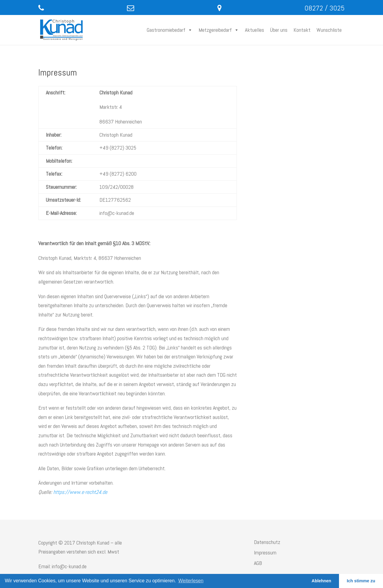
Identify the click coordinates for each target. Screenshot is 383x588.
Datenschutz (267, 542)
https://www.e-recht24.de (80, 492)
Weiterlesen (191, 581)
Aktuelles (255, 30)
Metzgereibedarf (219, 30)
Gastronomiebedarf (170, 30)
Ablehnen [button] (322, 581)
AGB (258, 563)
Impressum (265, 552)
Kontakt (302, 30)
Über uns (279, 30)
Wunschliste (329, 30)
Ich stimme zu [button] (361, 581)
